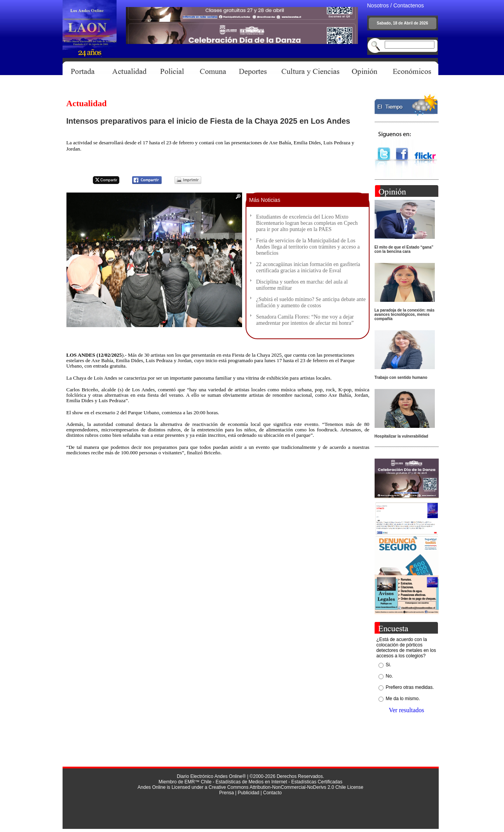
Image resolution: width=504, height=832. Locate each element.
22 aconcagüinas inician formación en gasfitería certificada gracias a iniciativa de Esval (308, 267)
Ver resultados (406, 710)
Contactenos (409, 5)
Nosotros (378, 5)
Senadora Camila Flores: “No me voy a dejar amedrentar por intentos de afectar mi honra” (305, 320)
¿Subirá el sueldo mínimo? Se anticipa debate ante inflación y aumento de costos (311, 302)
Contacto (272, 793)
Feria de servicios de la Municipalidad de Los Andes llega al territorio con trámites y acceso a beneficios (308, 247)
